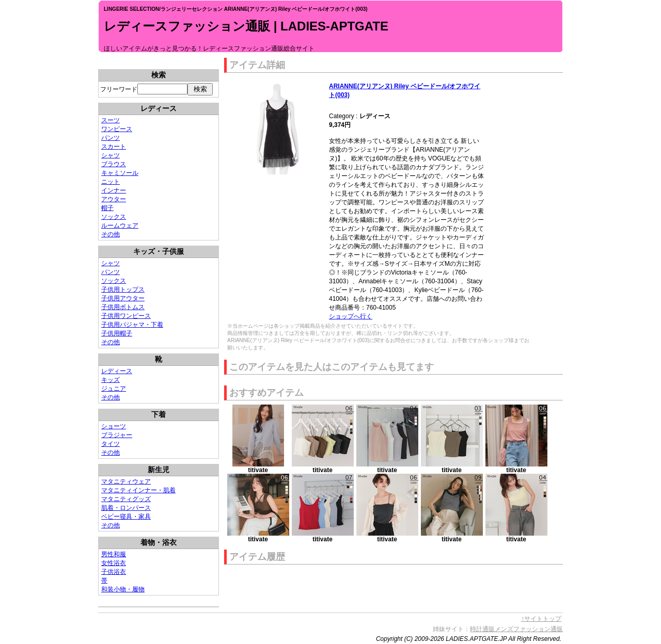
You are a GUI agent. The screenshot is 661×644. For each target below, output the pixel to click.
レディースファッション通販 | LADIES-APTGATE (246, 26)
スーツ (111, 120)
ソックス (114, 217)
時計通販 (482, 629)
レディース (117, 371)
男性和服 (114, 554)
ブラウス (114, 164)
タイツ (111, 444)
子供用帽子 (117, 333)
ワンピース (117, 129)
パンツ (111, 138)
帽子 (107, 208)
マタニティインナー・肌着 (138, 490)
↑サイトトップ (541, 619)
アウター (114, 199)
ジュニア (114, 389)
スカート (114, 147)
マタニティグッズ (126, 499)
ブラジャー (117, 435)
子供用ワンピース (126, 316)
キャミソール (120, 173)
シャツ (111, 155)
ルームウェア (120, 226)
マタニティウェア (126, 481)
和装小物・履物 (123, 589)
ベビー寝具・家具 (126, 517)
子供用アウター (123, 298)
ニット (111, 182)
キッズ (111, 380)
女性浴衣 (114, 563)
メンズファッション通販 (529, 629)
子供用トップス (123, 289)
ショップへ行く (351, 316)
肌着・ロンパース (126, 508)
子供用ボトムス (123, 307)
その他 (111, 234)
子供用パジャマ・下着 (132, 325)
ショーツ (114, 426)
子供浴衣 (114, 572)
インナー (114, 190)
